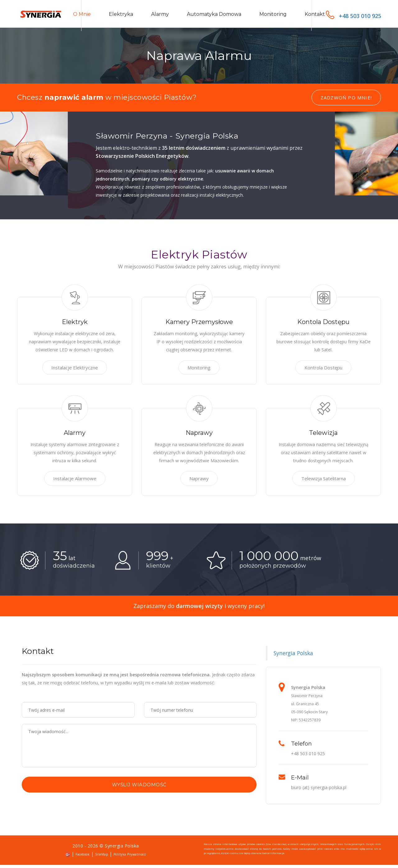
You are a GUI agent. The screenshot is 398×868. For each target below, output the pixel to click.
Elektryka (121, 16)
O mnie (82, 16)
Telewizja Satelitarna (324, 482)
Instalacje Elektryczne (75, 371)
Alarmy (160, 16)
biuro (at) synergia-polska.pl (319, 791)
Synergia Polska (293, 656)
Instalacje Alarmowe (75, 482)
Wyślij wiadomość (139, 788)
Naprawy (199, 482)
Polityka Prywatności (130, 858)
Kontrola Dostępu (323, 371)
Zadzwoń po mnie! (346, 101)
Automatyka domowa (214, 16)
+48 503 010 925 (354, 16)
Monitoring (273, 16)
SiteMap (102, 858)
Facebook (83, 858)
